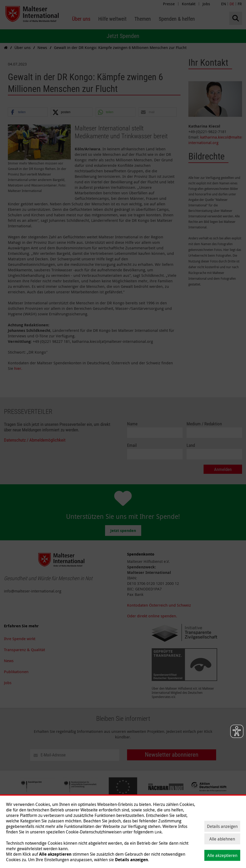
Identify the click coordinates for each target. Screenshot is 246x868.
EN (224, 4)
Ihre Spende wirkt (20, 639)
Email (132, 445)
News (9, 661)
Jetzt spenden (123, 531)
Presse (169, 4)
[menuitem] (81, 19)
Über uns (12, 832)
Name (132, 424)
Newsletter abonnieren (172, 755)
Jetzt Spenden (123, 36)
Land (191, 445)
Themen (60, 832)
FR (240, 4)
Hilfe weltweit (36, 832)
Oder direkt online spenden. (152, 616)
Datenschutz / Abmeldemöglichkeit (35, 440)
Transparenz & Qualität (24, 650)
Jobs (206, 4)
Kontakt (189, 4)
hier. (18, 368)
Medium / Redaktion (204, 424)
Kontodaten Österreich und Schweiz (159, 605)
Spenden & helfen (87, 832)
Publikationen (16, 672)
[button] (28, 112)
